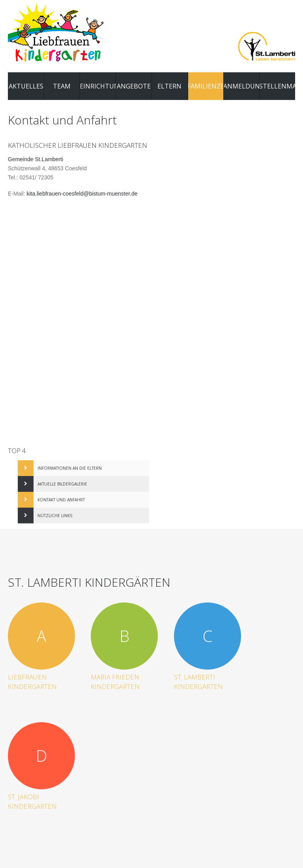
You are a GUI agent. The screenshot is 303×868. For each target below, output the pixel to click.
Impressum (201, 800)
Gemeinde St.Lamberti (36, 161)
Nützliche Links (55, 514)
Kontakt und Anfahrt (61, 498)
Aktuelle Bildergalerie (62, 482)
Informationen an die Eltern (70, 466)
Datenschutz (233, 800)
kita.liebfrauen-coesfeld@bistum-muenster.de (82, 196)
